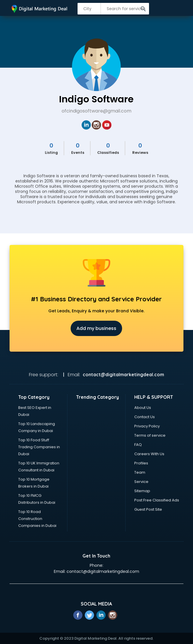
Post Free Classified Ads (157, 500)
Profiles (141, 463)
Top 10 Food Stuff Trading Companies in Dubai (39, 447)
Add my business (96, 328)
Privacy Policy (147, 426)
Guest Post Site (148, 509)
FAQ (138, 445)
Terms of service (150, 435)
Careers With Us (149, 454)
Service (141, 482)
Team (140, 472)
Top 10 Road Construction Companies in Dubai (37, 519)
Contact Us (145, 417)
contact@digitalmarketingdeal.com (103, 571)
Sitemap (142, 491)
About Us (143, 408)
